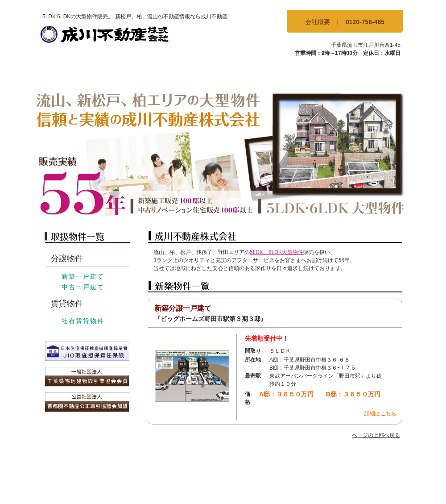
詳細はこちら (380, 413)
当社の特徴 (310, 74)
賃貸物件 (251, 74)
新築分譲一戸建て (183, 308)
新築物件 (133, 74)
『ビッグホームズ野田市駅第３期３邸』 (211, 319)
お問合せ (369, 74)
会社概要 (318, 22)
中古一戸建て (83, 287)
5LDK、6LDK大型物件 (277, 252)
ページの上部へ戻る (376, 435)
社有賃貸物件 (83, 321)
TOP (74, 74)
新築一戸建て (83, 276)
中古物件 (192, 74)
